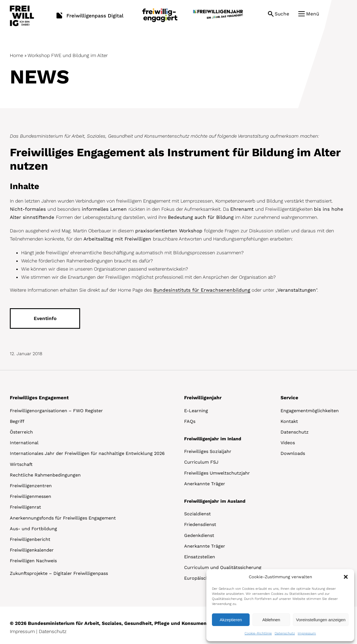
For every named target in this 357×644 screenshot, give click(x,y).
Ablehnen (271, 620)
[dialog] (280, 605)
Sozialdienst (197, 514)
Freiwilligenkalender (32, 550)
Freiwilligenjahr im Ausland (215, 501)
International (24, 443)
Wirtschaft (21, 464)
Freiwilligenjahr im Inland (213, 439)
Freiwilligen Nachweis (33, 561)
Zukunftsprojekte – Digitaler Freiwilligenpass (59, 573)
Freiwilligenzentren (31, 486)
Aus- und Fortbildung (33, 529)
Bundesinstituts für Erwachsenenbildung (202, 290)
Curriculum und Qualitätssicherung (223, 567)
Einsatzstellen (200, 557)
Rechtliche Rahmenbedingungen (45, 475)
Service (289, 398)
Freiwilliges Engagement (39, 398)
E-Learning (196, 411)
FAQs (190, 421)
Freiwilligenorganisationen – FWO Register (56, 411)
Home (16, 55)
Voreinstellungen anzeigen (321, 620)
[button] (346, 577)
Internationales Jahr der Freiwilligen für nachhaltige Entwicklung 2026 (87, 453)
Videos (288, 443)
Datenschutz (285, 633)
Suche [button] (282, 14)
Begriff (17, 421)
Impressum (307, 633)
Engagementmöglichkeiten (310, 411)
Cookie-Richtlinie (258, 633)
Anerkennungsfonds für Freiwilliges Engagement (63, 518)
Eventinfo (45, 318)
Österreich (21, 432)
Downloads (293, 453)
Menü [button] (313, 14)
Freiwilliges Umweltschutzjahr (217, 473)
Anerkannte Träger (205, 484)
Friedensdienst (200, 524)
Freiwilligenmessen (30, 496)
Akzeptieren (231, 620)
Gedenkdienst (199, 535)
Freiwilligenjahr (203, 398)
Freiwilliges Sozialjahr (208, 451)
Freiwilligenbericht (30, 539)
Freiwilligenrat (25, 507)
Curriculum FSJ (201, 462)
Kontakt (289, 421)
